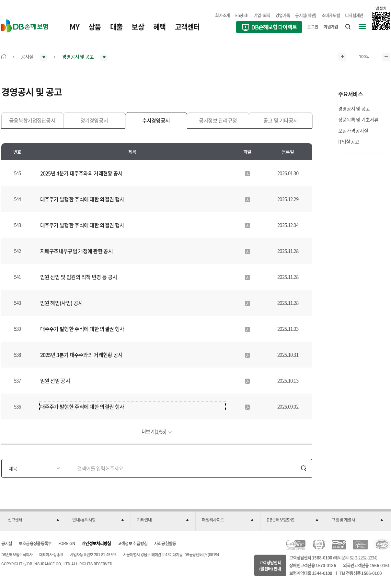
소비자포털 (331, 15)
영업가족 (283, 15)
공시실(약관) (306, 15)
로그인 (313, 26)
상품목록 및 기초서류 (358, 120)
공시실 (7, 543)
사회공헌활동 (165, 543)
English (242, 15)
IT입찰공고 (349, 142)
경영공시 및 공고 (354, 109)
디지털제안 (354, 15)
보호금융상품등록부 (35, 543)
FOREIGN (67, 543)
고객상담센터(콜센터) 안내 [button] (270, 565)
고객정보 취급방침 (133, 543)
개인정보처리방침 (96, 543)
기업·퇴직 (262, 15)
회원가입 (331, 26)
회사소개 (222, 15)
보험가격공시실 (353, 131)
